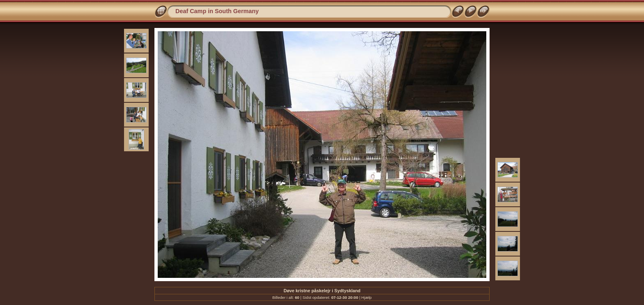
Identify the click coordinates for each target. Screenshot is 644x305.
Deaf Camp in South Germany (217, 11)
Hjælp (367, 297)
